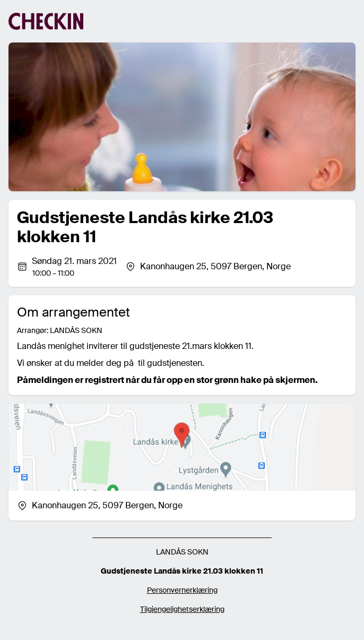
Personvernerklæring (182, 590)
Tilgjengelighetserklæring (182, 609)
